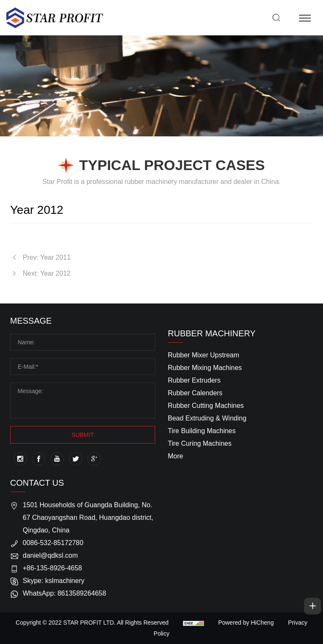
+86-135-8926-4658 (52, 568)
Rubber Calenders (195, 393)
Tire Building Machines (202, 431)
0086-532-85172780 (53, 543)
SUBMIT (83, 435)
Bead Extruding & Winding (207, 418)
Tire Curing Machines (200, 443)
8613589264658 (82, 593)
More (175, 456)
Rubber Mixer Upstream (204, 355)
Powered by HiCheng (246, 623)
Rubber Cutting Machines (206, 406)
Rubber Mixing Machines (205, 368)
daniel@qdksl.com (50, 555)
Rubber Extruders (194, 380)
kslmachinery (65, 581)
